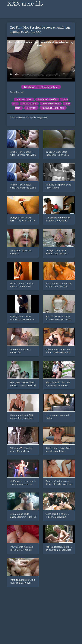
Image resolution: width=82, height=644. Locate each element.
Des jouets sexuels (47, 99)
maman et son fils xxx (53, 108)
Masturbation (29, 104)
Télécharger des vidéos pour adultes (41, 87)
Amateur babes (24, 99)
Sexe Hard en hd (51, 104)
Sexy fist (31, 108)
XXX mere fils (25, 4)
